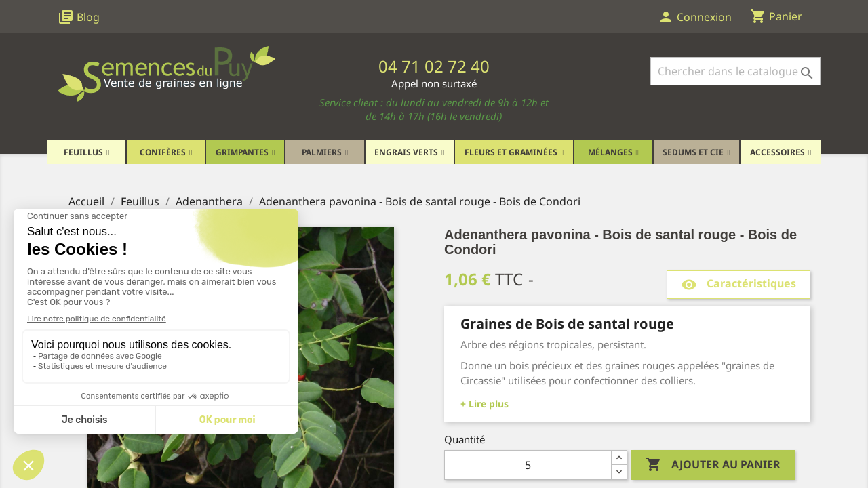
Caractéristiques (738, 284)
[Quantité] (528, 465)
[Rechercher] (735, 71)
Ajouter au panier (713, 465)
